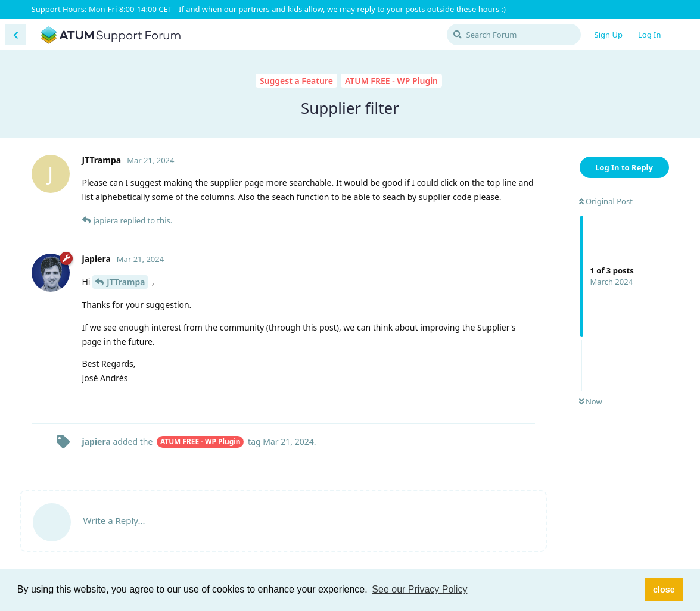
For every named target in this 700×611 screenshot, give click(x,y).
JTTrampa (126, 282)
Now (591, 401)
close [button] (664, 590)
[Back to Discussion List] (15, 35)
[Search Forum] (514, 35)
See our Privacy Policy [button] (419, 589)
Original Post (606, 201)
